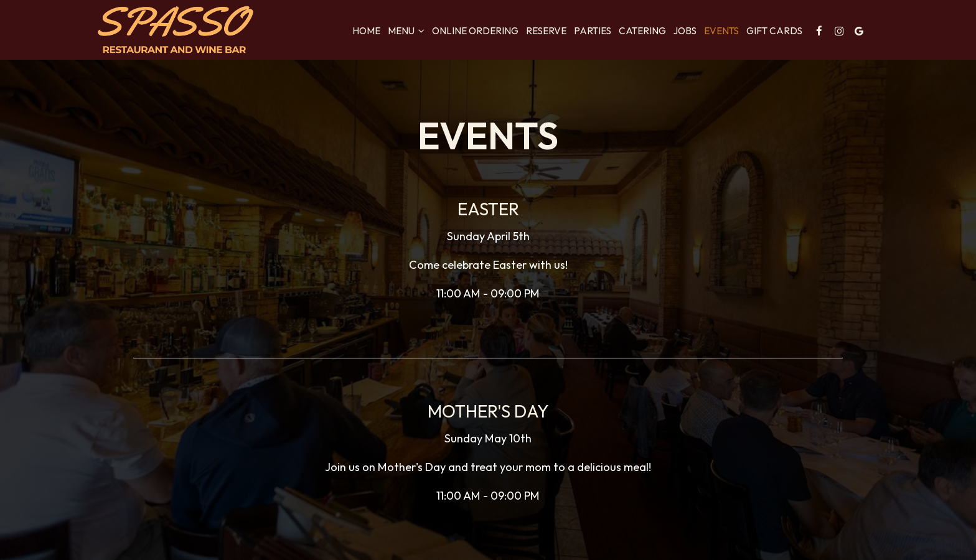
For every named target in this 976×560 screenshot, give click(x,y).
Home (366, 31)
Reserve (546, 31)
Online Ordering (475, 31)
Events (721, 31)
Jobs (685, 31)
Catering (642, 31)
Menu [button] (406, 31)
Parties (593, 31)
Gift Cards (774, 31)
